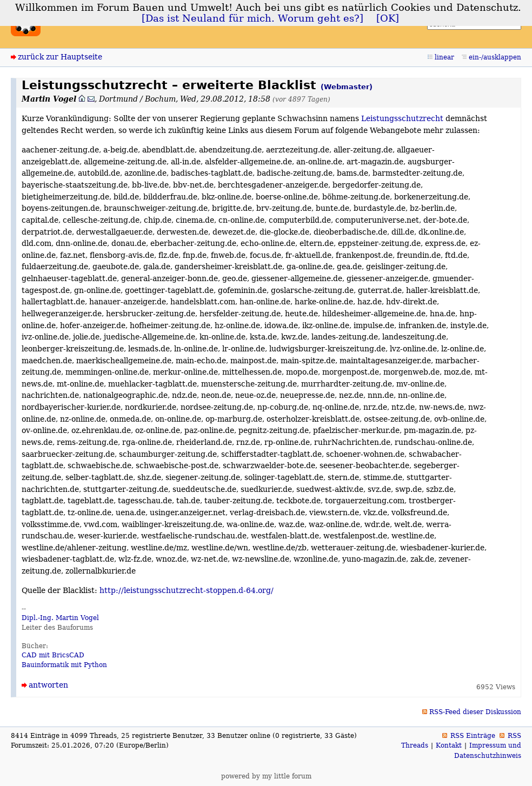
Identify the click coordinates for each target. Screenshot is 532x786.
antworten (48, 685)
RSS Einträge (473, 736)
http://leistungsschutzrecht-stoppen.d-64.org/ (187, 590)
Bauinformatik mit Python (64, 665)
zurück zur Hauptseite (60, 57)
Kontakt (449, 745)
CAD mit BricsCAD (53, 655)
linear (444, 57)
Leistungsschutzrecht (402, 118)
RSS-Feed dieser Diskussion (475, 712)
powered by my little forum (266, 776)
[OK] (388, 18)
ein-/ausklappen (495, 57)
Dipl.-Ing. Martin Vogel (60, 618)
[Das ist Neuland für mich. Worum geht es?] (252, 18)
